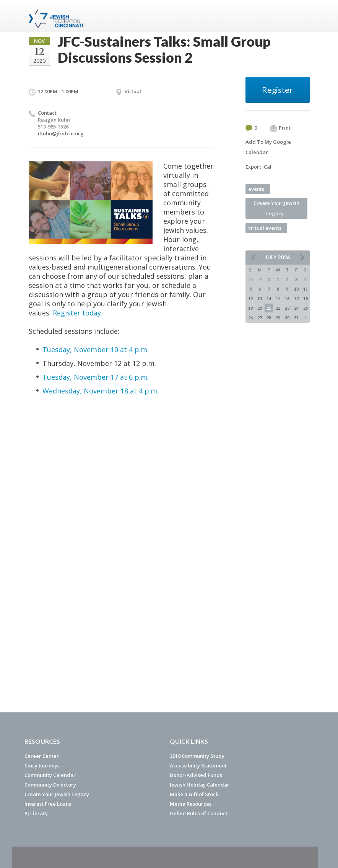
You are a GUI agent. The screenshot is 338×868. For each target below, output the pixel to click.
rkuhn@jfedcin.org (61, 133)
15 (278, 298)
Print (280, 128)
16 (287, 298)
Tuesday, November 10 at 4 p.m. (96, 349)
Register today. (78, 313)
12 (250, 298)
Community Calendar (50, 775)
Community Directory (50, 785)
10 (296, 289)
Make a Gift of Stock (194, 794)
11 (305, 289)
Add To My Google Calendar (268, 147)
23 (287, 308)
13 (260, 298)
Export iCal (258, 167)
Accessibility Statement (198, 766)
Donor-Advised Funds (196, 775)
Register (277, 90)
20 (260, 308)
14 (269, 298)
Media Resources (191, 804)
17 (296, 298)
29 (278, 318)
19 (250, 308)
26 (250, 318)
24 (296, 308)
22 (278, 308)
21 (269, 308)
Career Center (42, 756)
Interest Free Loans (48, 804)
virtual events (265, 228)
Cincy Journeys (42, 766)
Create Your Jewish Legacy (276, 208)
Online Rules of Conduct (199, 813)
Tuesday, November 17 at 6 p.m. (96, 377)
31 (296, 318)
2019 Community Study (197, 756)
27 (260, 318)
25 (305, 308)
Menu (301, 16)
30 (287, 318)
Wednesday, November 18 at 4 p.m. (101, 391)
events (256, 189)
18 (305, 298)
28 (269, 318)
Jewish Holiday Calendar (200, 785)
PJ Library (36, 813)
